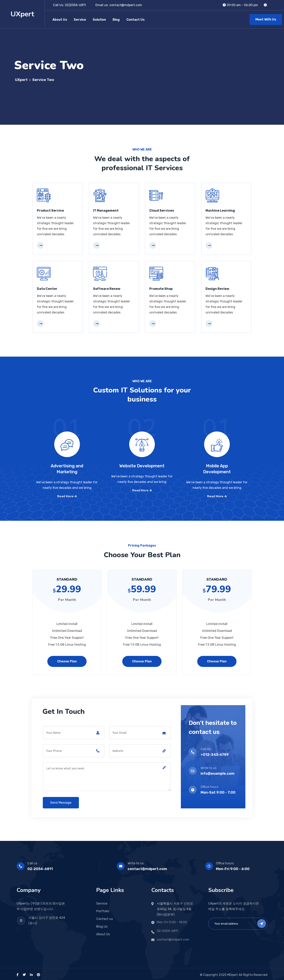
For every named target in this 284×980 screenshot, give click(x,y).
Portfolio (103, 910)
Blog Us (102, 925)
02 (142, 434)
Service (80, 20)
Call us (32, 862)
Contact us (105, 917)
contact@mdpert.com (126, 5)
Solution (99, 20)
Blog (116, 20)
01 (67, 434)
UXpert (22, 14)
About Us (60, 20)
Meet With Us (266, 19)
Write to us (136, 862)
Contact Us (135, 20)
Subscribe (262, 922)
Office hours (225, 862)
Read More (67, 495)
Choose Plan (67, 660)
